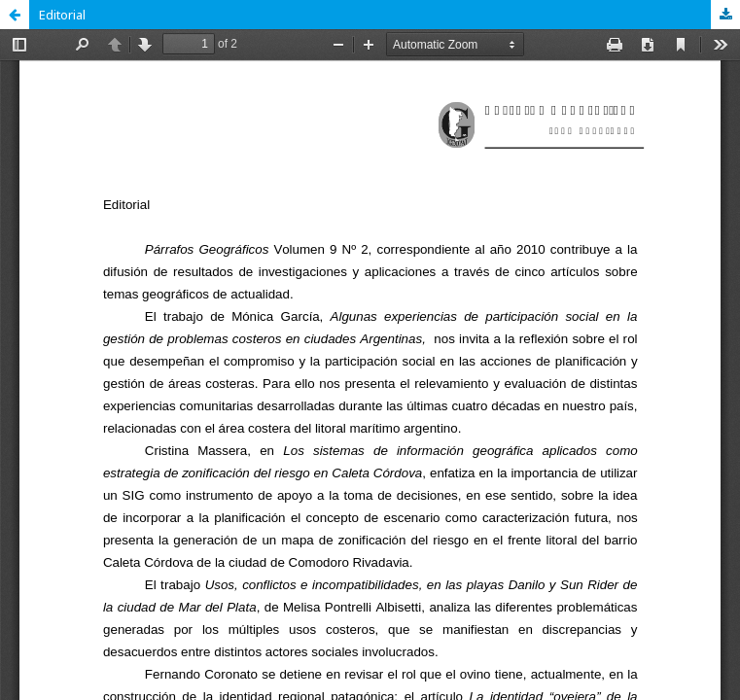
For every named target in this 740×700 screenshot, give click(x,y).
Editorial (62, 15)
